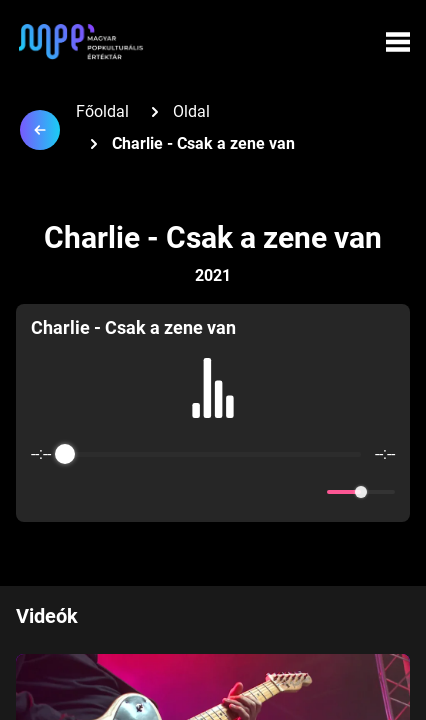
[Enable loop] (44, 492)
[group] (213, 413)
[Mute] (308, 492)
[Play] (213, 492)
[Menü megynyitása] (398, 42)
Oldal (191, 111)
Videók (47, 616)
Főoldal (102, 111)
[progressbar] (213, 454)
